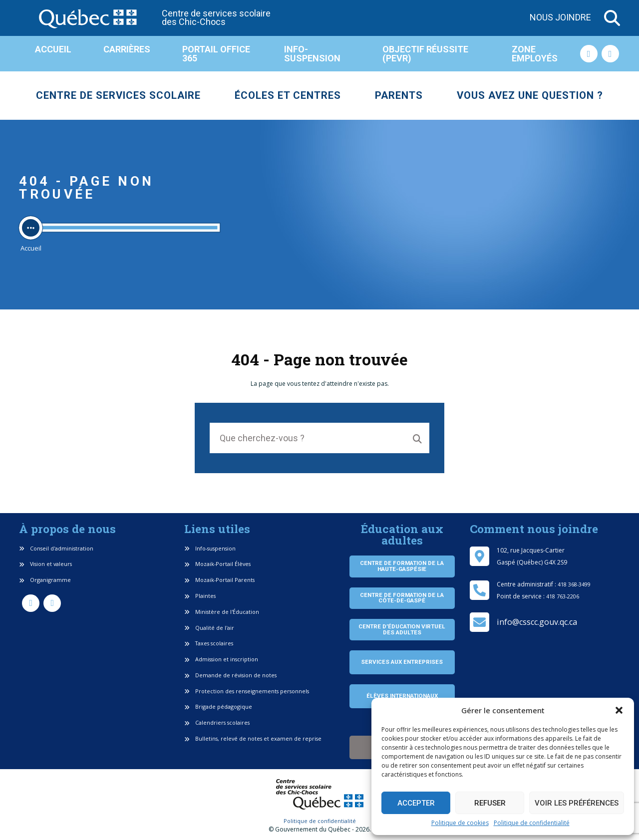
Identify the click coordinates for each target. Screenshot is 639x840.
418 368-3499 (574, 584)
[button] (619, 710)
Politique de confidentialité (532, 823)
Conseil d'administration (56, 548)
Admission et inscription (221, 659)
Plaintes (200, 596)
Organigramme (45, 580)
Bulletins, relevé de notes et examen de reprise (253, 738)
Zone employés (535, 54)
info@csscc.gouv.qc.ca (537, 622)
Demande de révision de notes (230, 675)
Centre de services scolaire (118, 95)
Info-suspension (312, 54)
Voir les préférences (577, 803)
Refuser (490, 803)
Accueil (53, 49)
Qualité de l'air (209, 628)
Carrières (127, 49)
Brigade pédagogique (218, 706)
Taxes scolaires (209, 643)
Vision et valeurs (45, 564)
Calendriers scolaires (217, 722)
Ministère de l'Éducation (222, 612)
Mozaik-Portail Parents (219, 580)
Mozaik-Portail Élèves (217, 564)
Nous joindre (560, 18)
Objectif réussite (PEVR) (425, 54)
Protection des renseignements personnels (247, 691)
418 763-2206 (563, 596)
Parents (399, 95)
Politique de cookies (460, 823)
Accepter (416, 803)
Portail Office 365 (216, 54)
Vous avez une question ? (530, 95)
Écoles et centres (288, 95)
